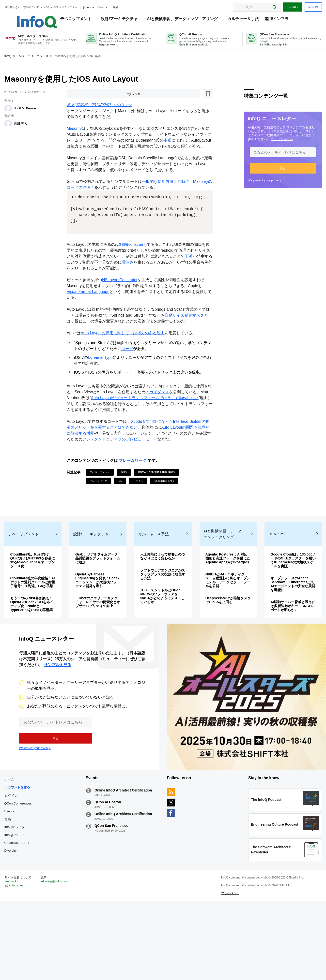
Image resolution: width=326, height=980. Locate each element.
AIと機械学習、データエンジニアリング (185, 20)
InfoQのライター (27, 888)
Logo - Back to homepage (35, 18)
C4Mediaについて (28, 904)
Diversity (21, 912)
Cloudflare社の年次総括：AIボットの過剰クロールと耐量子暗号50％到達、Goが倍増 (41, 626)
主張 (187, 148)
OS (124, 507)
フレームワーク (136, 486)
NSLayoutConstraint (123, 306)
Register (282, 6)
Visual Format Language (106, 317)
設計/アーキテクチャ (122, 20)
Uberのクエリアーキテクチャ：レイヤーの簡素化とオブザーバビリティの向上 (101, 649)
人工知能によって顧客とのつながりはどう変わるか (161, 600)
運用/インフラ (279, 20)
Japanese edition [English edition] (104, 6)
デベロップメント (78, 20)
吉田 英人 (31, 131)
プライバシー (227, 966)
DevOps (270, 576)
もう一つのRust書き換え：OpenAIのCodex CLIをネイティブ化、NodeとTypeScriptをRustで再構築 (40, 651)
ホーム (20, 841)
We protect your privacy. (254, 187)
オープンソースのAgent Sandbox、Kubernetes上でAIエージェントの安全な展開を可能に (284, 629)
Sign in (303, 6)
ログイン (21, 857)
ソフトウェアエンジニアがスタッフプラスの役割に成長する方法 (161, 620)
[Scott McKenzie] (18, 116)
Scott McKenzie (35, 115)
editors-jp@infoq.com (58, 956)
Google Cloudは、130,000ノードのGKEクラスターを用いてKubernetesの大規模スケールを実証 (285, 604)
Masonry (78, 137)
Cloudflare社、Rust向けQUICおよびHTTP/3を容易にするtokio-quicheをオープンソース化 (41, 602)
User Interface (168, 507)
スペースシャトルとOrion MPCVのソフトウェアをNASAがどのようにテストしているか (163, 642)
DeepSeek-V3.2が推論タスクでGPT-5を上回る (222, 645)
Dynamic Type (104, 383)
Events (20, 872)
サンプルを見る (272, 146)
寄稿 (18, 880)
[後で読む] (101, 101)
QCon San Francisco (117, 887)
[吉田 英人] (18, 131)
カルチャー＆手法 (246, 20)
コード (139, 374)
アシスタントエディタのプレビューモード (143, 465)
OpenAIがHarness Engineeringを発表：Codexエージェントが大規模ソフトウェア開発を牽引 (101, 624)
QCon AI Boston (113, 863)
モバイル (142, 507)
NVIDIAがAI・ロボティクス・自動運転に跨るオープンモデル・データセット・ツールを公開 (223, 626)
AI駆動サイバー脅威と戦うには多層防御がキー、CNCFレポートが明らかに (285, 651)
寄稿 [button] (126, 6)
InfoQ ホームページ (28, 63)
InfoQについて (25, 896)
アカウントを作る (28, 848)
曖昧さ (155, 288)
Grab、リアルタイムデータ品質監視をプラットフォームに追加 (101, 600)
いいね (84, 101)
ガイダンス (171, 418)
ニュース (53, 63)
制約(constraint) (137, 270)
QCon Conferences (28, 865)
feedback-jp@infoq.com (24, 960)
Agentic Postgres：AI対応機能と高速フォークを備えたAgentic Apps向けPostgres (223, 602)
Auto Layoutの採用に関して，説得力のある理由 (126, 359)
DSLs (127, 498)
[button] (272, 176)
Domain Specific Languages (160, 498)
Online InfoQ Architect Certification (128, 851)
